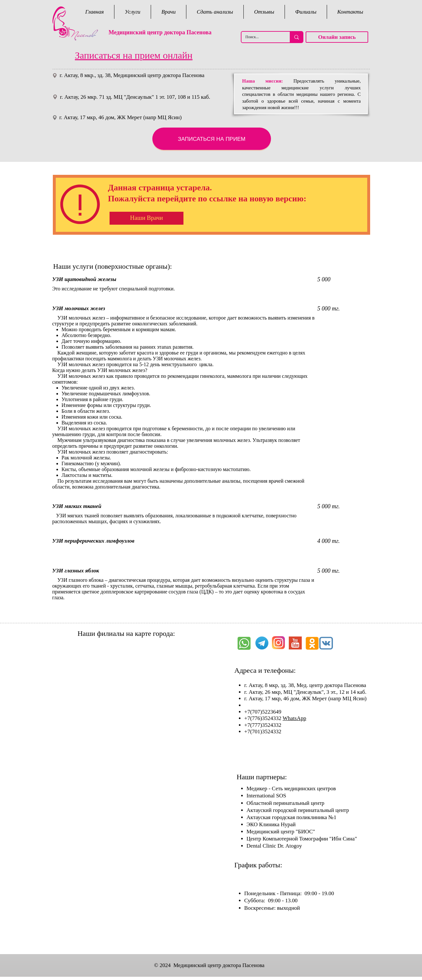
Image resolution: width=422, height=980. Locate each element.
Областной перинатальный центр (286, 803)
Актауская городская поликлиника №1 (292, 817)
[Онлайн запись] (337, 37)
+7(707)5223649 (264, 712)
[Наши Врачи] (147, 218)
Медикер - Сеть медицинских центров (291, 789)
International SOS (266, 796)
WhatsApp (294, 718)
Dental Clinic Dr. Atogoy (274, 846)
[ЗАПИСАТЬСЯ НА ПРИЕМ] (212, 139)
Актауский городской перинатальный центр (298, 810)
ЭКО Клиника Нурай (271, 824)
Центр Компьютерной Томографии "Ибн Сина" (302, 839)
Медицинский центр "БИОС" (281, 832)
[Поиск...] (261, 37)
